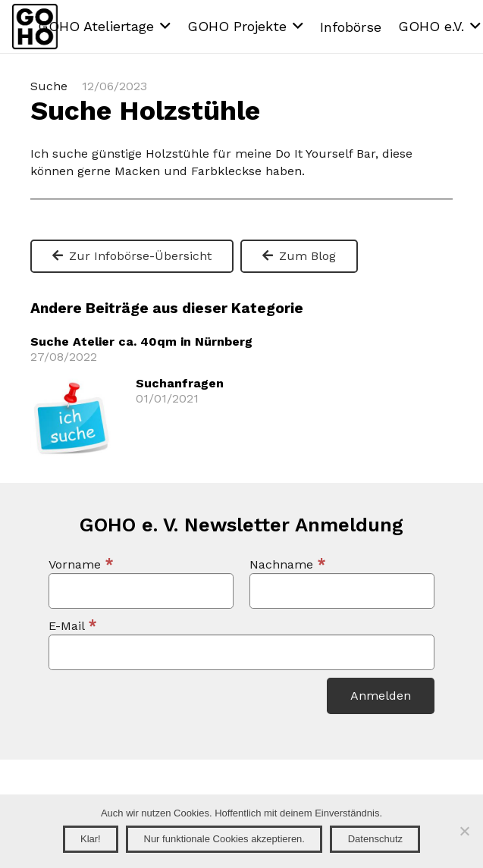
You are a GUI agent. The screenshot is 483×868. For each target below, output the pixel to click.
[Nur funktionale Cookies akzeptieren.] (464, 831)
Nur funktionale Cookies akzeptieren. (224, 839)
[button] (104, 27)
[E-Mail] (241, 652)
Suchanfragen (180, 383)
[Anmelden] (381, 696)
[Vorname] (141, 591)
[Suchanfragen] (72, 386)
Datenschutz (375, 839)
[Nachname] (342, 591)
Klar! (91, 839)
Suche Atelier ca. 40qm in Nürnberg (141, 342)
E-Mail (73, 626)
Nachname (288, 564)
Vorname (81, 564)
